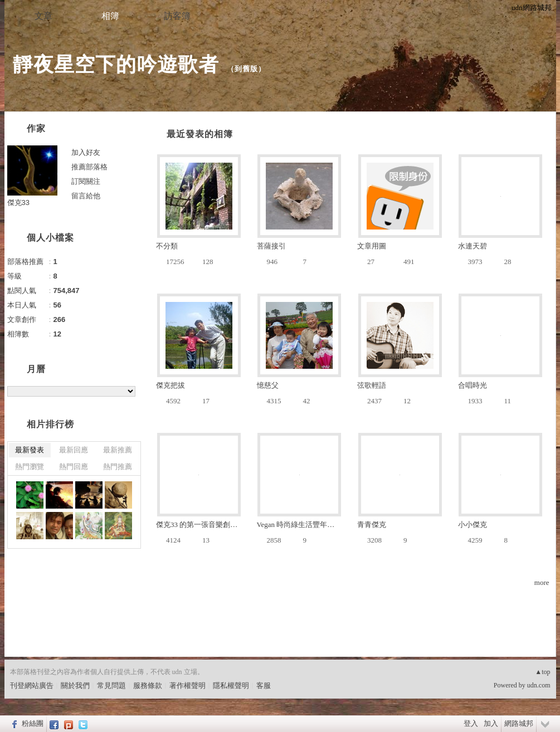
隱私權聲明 (231, 685)
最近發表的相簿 (200, 134)
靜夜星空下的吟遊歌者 (116, 64)
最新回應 (74, 450)
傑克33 (18, 202)
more (542, 582)
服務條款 (148, 685)
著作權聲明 (188, 685)
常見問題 (111, 685)
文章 (43, 16)
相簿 (110, 16)
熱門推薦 (118, 467)
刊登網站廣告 (32, 685)
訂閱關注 (86, 181)
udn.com (539, 685)
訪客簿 (177, 16)
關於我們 (75, 685)
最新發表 (30, 450)
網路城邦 (519, 723)
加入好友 (86, 152)
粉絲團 (33, 723)
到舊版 (246, 69)
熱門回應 (74, 467)
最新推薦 (118, 450)
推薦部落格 (89, 167)
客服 (264, 685)
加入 (491, 723)
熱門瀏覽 (30, 467)
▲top (542, 672)
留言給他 (86, 196)
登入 (471, 723)
